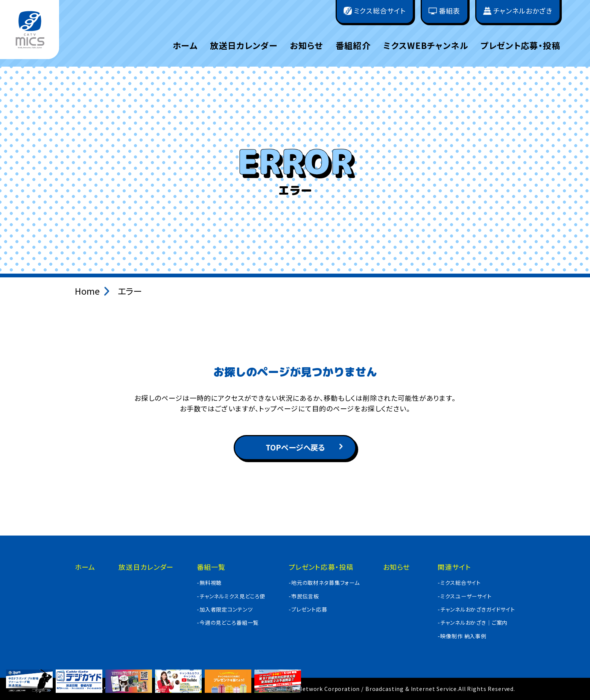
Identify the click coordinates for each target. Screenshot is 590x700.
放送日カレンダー (244, 45)
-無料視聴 (209, 583)
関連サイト (454, 567)
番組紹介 (353, 45)
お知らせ (306, 45)
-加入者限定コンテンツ (225, 609)
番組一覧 (211, 567)
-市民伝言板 (304, 596)
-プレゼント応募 (308, 609)
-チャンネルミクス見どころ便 (231, 596)
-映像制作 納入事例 (462, 636)
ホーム (185, 45)
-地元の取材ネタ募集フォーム (324, 583)
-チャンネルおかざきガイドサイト (476, 609)
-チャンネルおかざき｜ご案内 (473, 622)
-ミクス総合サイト (459, 583)
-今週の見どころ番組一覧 (228, 622)
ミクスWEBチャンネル (426, 45)
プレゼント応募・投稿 (520, 45)
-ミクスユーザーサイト (465, 596)
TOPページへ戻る (295, 447)
